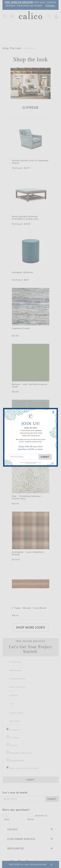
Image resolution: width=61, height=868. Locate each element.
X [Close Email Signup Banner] (53, 412)
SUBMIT (45, 457)
